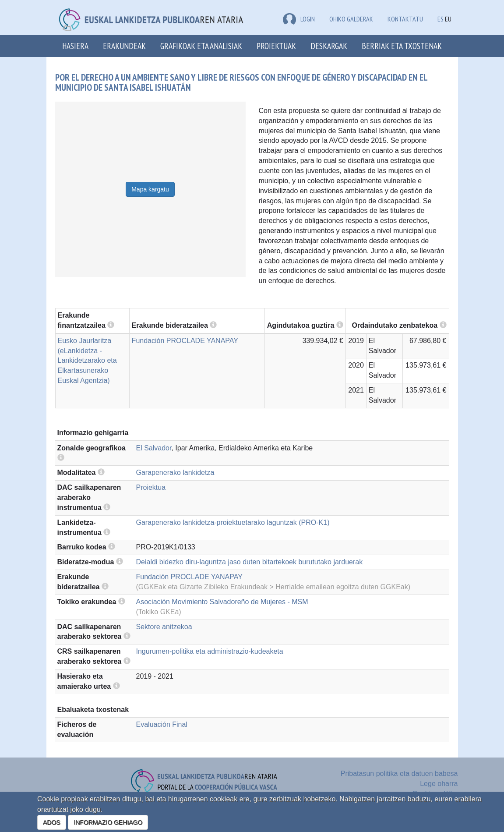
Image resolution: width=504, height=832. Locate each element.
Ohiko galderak (351, 19)
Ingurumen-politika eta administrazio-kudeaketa (210, 651)
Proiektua (151, 487)
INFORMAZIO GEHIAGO (108, 822)
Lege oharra (439, 784)
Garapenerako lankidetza (175, 473)
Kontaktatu (405, 19)
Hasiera (75, 46)
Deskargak (329, 46)
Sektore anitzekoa (164, 627)
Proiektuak (276, 46)
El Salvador (154, 448)
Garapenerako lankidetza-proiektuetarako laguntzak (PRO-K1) (233, 522)
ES (441, 19)
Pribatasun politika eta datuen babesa (399, 774)
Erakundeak (124, 46)
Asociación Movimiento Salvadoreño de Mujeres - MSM (222, 602)
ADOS (52, 822)
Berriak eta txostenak (402, 46)
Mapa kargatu (150, 189)
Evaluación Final (162, 724)
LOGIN (299, 19)
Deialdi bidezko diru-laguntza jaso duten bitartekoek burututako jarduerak (250, 562)
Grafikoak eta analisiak (201, 46)
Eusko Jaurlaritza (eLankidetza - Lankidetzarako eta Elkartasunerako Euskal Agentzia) (87, 361)
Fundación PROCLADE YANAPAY (185, 341)
